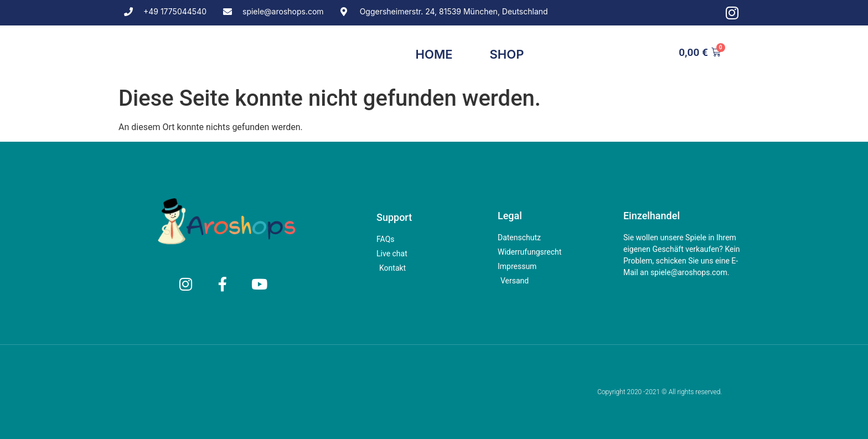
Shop (507, 54)
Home (434, 54)
